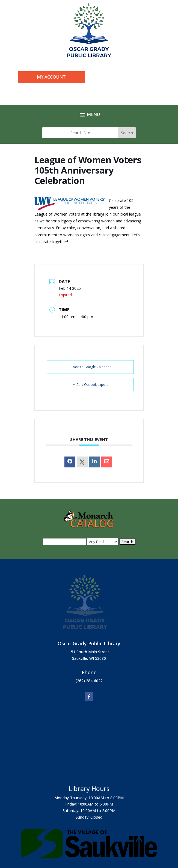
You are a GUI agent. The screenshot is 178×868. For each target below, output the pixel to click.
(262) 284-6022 (89, 681)
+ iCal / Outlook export (90, 385)
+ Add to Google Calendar (91, 367)
